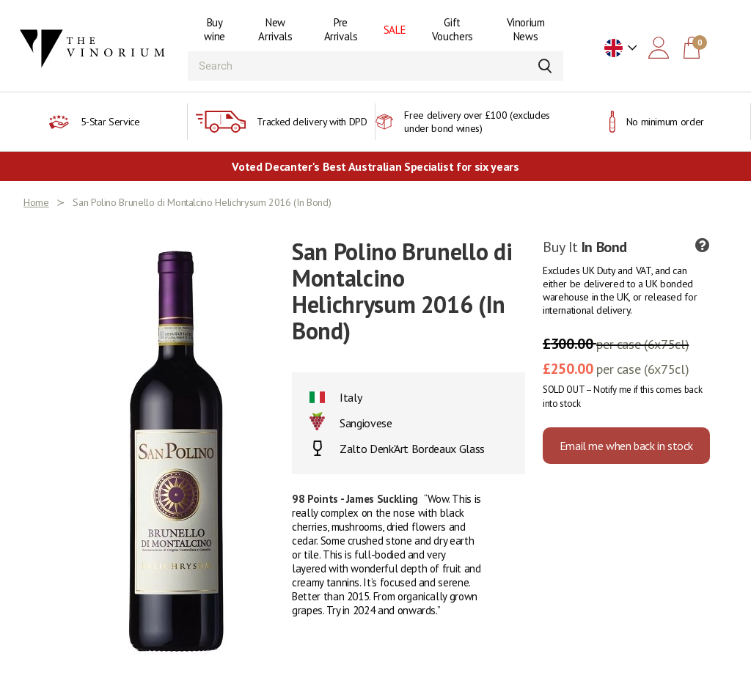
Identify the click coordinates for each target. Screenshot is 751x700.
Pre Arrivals (341, 29)
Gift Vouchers (453, 29)
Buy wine (215, 29)
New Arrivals (275, 29)
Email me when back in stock (626, 446)
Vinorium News (526, 29)
